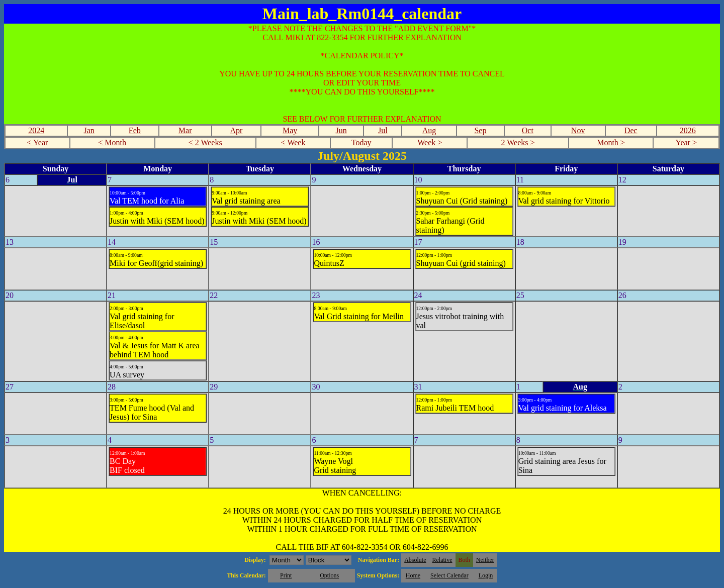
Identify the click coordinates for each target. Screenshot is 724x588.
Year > (686, 142)
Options (329, 575)
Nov (578, 130)
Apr (237, 130)
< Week (293, 142)
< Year (37, 142)
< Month (112, 142)
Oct (528, 130)
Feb (135, 130)
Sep (480, 130)
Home (413, 575)
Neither (485, 560)
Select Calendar (449, 575)
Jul (383, 130)
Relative (442, 560)
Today (361, 142)
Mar (185, 130)
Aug (429, 130)
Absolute (415, 560)
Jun (341, 130)
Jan (89, 130)
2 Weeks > (518, 142)
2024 (36, 130)
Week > (430, 142)
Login (486, 575)
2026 (688, 130)
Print (286, 575)
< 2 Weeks (205, 142)
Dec (631, 130)
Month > (611, 142)
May (290, 130)
